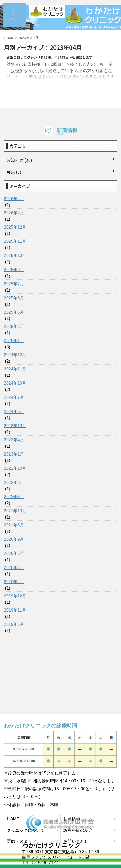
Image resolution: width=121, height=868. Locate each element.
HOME (13, 819)
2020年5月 (14, 568)
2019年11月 (15, 610)
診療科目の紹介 (78, 830)
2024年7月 (14, 397)
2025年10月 (15, 255)
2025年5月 (14, 312)
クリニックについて (26, 830)
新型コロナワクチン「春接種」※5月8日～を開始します (49, 57)
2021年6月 (14, 525)
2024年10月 (15, 383)
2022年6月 (14, 482)
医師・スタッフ (21, 841)
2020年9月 (14, 539)
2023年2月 (14, 454)
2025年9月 (14, 270)
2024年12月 (15, 355)
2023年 (24, 38)
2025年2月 (14, 326)
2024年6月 (14, 412)
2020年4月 (14, 582)
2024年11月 (15, 369)
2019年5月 (14, 624)
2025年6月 (14, 298)
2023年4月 (14, 440)
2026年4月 (14, 199)
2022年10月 (15, 468)
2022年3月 (14, 497)
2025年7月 (14, 284)
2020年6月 (14, 553)
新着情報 (72, 819)
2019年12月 (15, 596)
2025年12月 (15, 227)
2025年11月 (15, 241)
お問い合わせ (76, 841)
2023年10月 (15, 426)
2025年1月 (14, 341)
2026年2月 (14, 213)
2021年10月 (15, 511)
